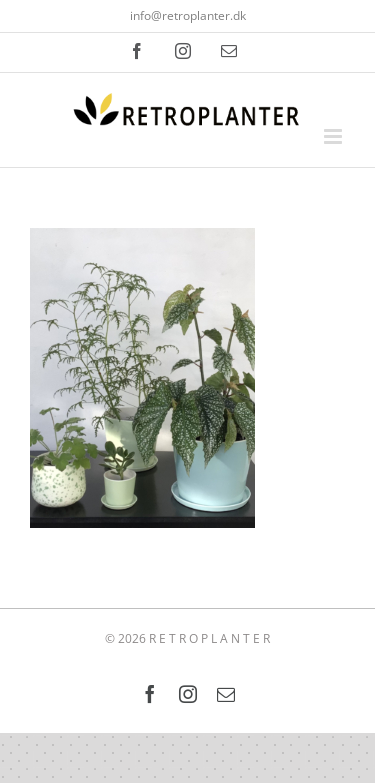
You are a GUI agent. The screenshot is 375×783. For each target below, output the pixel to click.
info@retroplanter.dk (188, 15)
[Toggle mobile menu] (334, 136)
